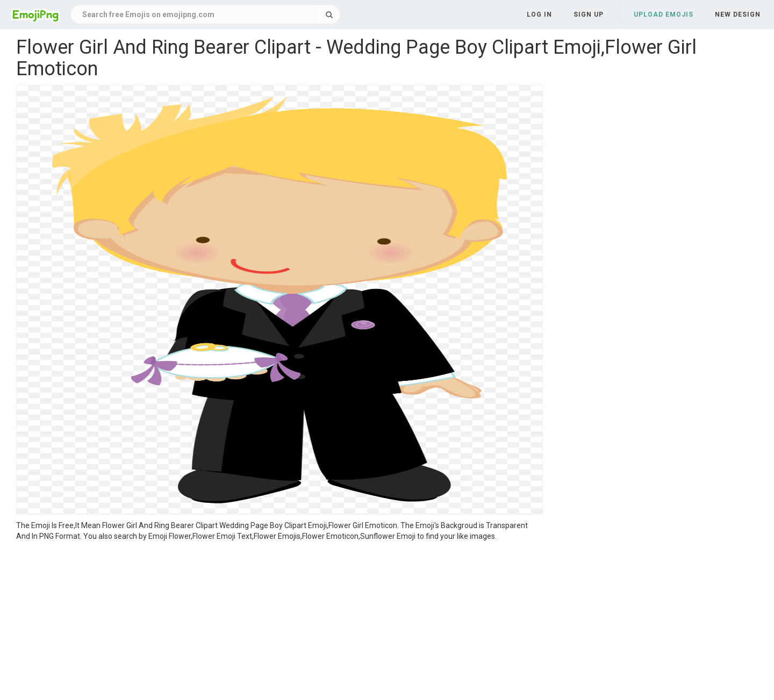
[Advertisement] (279, 622)
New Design (738, 15)
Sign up (589, 15)
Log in (539, 15)
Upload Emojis (664, 15)
